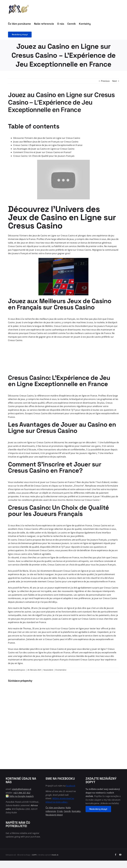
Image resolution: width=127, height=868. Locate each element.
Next (115, 81)
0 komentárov (61, 670)
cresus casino (20, 554)
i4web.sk (55, 855)
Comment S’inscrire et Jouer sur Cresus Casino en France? (42, 152)
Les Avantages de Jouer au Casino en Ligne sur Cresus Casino (44, 149)
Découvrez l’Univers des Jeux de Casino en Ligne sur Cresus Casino (47, 138)
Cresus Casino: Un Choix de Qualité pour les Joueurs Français (44, 156)
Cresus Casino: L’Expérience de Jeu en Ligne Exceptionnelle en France (48, 145)
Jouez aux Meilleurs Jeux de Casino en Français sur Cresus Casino (46, 142)
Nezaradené (48, 670)
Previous (105, 81)
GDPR (34, 855)
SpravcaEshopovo (18, 670)
